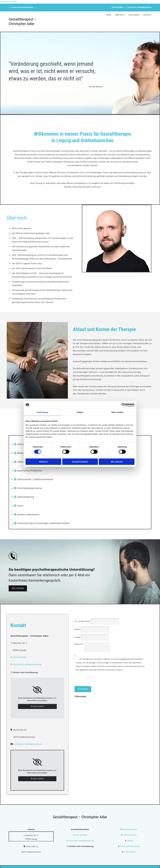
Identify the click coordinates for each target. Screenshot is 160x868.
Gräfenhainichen (130, 835)
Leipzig (130, 841)
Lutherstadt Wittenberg (130, 846)
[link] (37, 690)
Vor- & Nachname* (83, 621)
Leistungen (134, 15)
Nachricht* (79, 644)
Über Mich (120, 15)
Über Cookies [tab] (118, 412)
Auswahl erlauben (80, 462)
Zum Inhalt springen (9, 2)
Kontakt (147, 15)
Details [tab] (80, 412)
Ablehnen (43, 462)
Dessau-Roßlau (130, 852)
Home (109, 15)
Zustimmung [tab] (43, 412)
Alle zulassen (117, 462)
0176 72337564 (118, 7)
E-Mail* (78, 638)
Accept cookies (37, 706)
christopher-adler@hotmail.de (139, 7)
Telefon (78, 629)
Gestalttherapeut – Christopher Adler (22, 21)
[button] (18, 588)
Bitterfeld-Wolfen (130, 830)
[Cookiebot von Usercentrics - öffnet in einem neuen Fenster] (124, 405)
